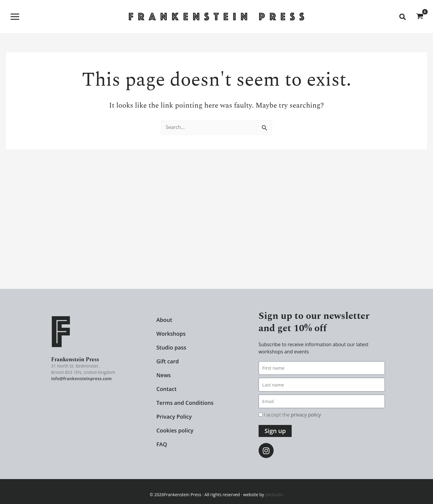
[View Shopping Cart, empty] (420, 17)
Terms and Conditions (185, 403)
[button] (403, 17)
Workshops (171, 334)
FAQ (162, 444)
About (164, 320)
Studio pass (171, 347)
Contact (166, 389)
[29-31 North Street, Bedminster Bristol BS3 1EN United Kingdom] (216, 229)
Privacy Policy (174, 417)
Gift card (168, 361)
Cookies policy (175, 430)
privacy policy (306, 415)
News (164, 375)
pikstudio (274, 494)
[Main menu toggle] (15, 17)
